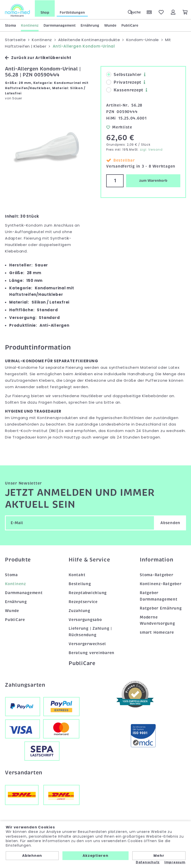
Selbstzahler (124, 74)
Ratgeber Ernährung (161, 608)
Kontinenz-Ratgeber (161, 583)
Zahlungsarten (25, 684)
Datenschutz (148, 862)
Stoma (10, 25)
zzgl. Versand (151, 149)
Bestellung (80, 583)
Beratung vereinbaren (92, 653)
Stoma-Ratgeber (157, 575)
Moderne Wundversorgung (157, 620)
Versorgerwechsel (87, 644)
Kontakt (77, 575)
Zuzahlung (79, 610)
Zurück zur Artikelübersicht (38, 57)
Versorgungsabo (85, 619)
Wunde (110, 25)
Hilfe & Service (89, 559)
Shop (45, 12)
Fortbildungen (72, 12)
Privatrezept (124, 82)
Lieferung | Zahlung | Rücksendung (90, 631)
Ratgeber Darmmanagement (159, 596)
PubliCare (130, 25)
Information (156, 559)
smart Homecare (157, 632)
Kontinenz (30, 25)
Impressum (175, 862)
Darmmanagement (60, 25)
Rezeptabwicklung (88, 592)
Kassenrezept (125, 90)
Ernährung (90, 25)
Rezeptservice (83, 601)
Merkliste (119, 127)
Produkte (18, 559)
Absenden (170, 523)
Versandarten (24, 772)
